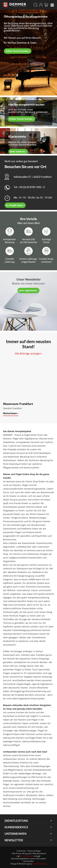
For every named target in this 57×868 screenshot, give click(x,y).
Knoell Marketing (39, 864)
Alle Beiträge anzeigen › (29, 353)
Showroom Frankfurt (18, 404)
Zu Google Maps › (15, 205)
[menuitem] (52, 5)
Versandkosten (27, 856)
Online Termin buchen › (18, 51)
